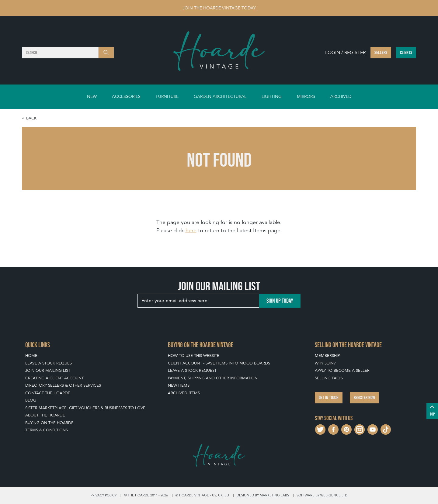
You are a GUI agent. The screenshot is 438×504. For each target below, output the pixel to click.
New (92, 96)
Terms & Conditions (47, 430)
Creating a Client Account (54, 378)
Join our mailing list (48, 370)
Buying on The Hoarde (49, 423)
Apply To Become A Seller (342, 370)
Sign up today (280, 301)
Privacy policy (104, 495)
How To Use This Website (194, 356)
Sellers (381, 52)
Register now (364, 397)
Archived (341, 96)
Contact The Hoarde (48, 393)
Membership (327, 356)
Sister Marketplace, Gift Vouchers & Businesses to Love (85, 408)
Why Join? (325, 363)
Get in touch (329, 397)
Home (31, 356)
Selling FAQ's (329, 378)
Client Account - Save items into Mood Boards (219, 363)
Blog (31, 400)
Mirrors (306, 96)
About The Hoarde (45, 415)
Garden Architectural (220, 96)
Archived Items (184, 393)
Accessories (126, 96)
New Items (179, 385)
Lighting (272, 96)
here (191, 230)
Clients (406, 52)
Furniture (167, 96)
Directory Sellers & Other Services (63, 385)
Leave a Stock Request (50, 363)
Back (31, 118)
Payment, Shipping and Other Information (213, 378)
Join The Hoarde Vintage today (219, 8)
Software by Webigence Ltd (322, 495)
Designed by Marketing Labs (263, 495)
